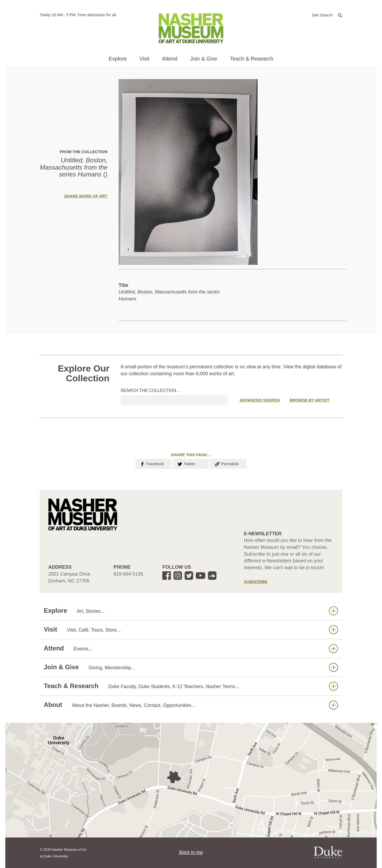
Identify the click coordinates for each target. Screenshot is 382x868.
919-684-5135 (128, 574)
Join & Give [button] (204, 59)
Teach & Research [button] (252, 59)
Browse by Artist (310, 400)
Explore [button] (118, 59)
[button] (327, 15)
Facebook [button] (152, 463)
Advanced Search (260, 400)
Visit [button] (144, 59)
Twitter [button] (186, 463)
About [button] (191, 705)
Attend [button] (170, 59)
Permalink (227, 463)
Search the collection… (151, 390)
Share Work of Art (86, 196)
